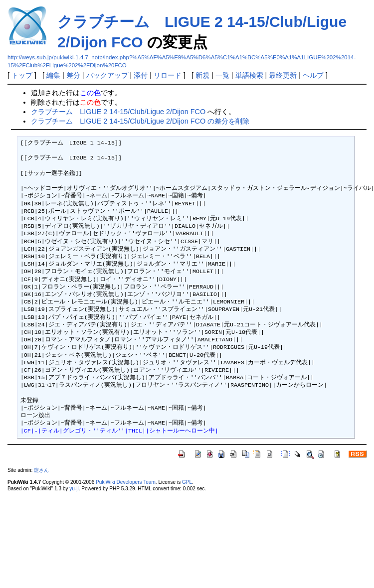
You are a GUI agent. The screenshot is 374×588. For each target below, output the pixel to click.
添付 (141, 75)
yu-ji (74, 489)
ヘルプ (313, 75)
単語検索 (249, 75)
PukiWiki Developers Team (126, 482)
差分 (73, 75)
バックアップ (107, 75)
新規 (202, 75)
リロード (168, 75)
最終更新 (283, 75)
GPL (187, 482)
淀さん (41, 470)
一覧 (222, 75)
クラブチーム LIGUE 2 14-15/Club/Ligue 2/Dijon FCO (118, 112)
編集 (53, 75)
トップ (22, 75)
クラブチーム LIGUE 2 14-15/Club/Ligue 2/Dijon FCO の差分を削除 (140, 121)
